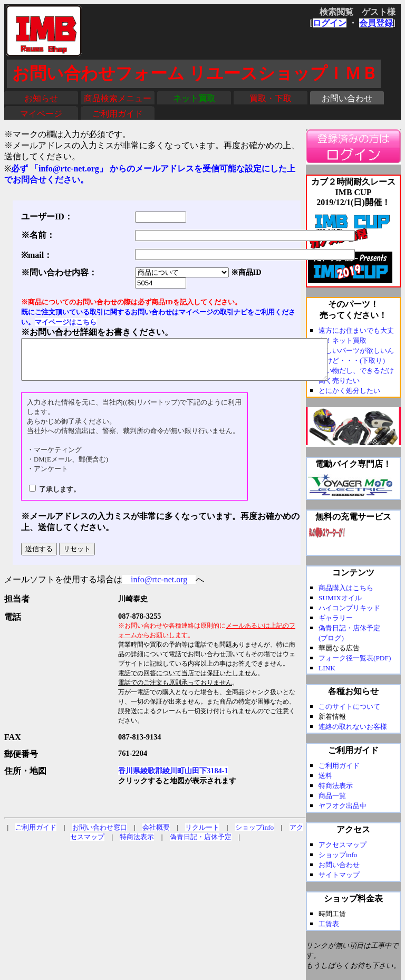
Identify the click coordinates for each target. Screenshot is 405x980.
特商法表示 (137, 845)
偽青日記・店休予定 (201, 845)
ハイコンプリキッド (349, 608)
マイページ (41, 114)
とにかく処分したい (349, 391)
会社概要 (156, 835)
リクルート (202, 835)
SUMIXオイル (340, 598)
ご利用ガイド (118, 114)
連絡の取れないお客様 (353, 727)
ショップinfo (254, 835)
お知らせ (41, 98)
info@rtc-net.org (159, 587)
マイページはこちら (66, 322)
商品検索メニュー (118, 98)
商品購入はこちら (346, 588)
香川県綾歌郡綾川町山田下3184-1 (173, 779)
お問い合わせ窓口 (100, 835)
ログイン (330, 23)
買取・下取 (271, 98)
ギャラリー (336, 618)
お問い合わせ (347, 98)
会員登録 (376, 23)
